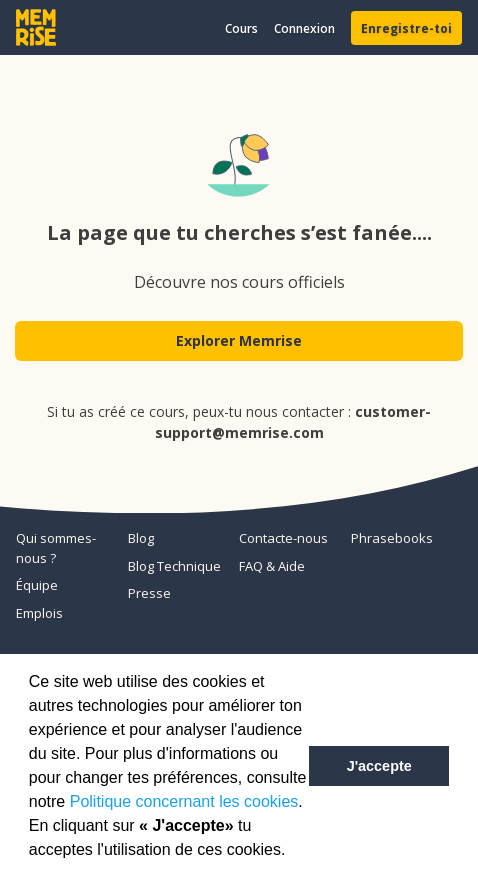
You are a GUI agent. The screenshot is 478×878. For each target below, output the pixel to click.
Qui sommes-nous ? (56, 548)
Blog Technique (174, 566)
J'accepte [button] (379, 766)
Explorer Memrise (239, 340)
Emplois (39, 613)
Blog (141, 538)
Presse (149, 593)
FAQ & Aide (272, 566)
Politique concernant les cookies (184, 801)
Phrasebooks (392, 538)
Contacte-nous (283, 538)
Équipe (37, 585)
